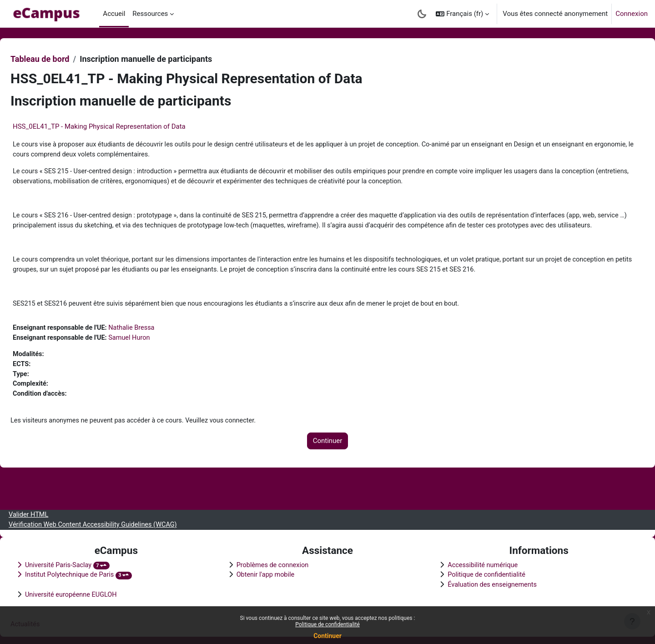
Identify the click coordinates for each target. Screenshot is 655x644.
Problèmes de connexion (281, 563)
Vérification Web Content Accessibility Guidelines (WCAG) (118, 523)
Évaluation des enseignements (486, 584)
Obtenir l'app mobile (274, 574)
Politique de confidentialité (327, 624)
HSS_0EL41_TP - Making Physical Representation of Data (121, 126)
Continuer (327, 636)
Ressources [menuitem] (150, 14)
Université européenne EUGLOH (94, 594)
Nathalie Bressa (158, 343)
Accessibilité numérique (477, 563)
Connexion (632, 14)
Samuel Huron (155, 353)
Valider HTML (51, 513)
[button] (462, 14)
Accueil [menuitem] (114, 14)
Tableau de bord (62, 59)
